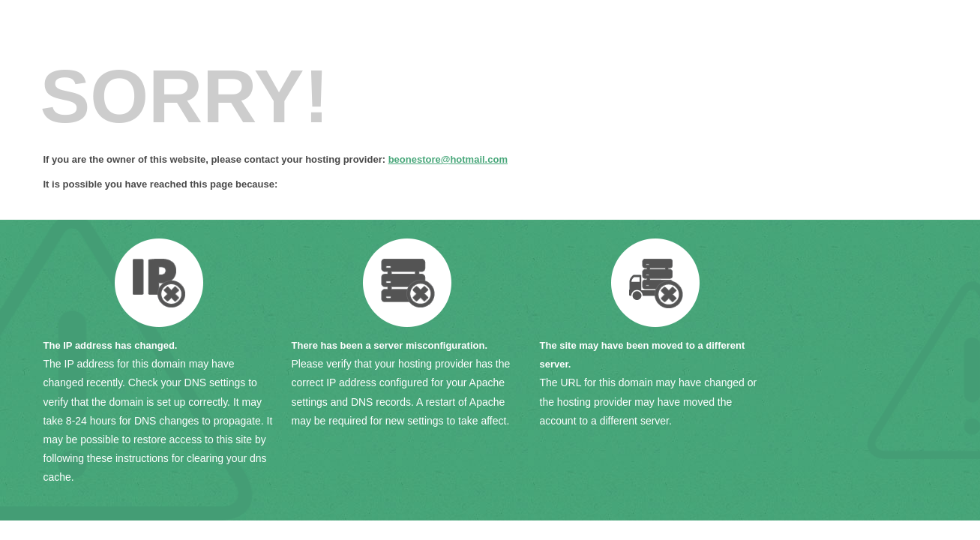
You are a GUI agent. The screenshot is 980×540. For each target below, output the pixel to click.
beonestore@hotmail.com (448, 159)
